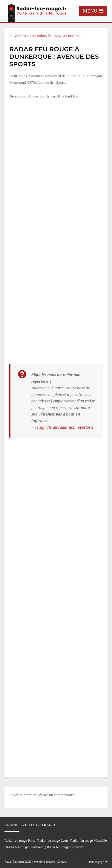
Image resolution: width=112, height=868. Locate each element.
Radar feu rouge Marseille (88, 841)
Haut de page (98, 862)
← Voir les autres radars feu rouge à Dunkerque (46, 36)
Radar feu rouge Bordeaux (65, 847)
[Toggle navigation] (93, 11)
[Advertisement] (56, 163)
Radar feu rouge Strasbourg (25, 847)
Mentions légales (44, 862)
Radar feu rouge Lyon (53, 841)
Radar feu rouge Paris (20, 841)
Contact (62, 862)
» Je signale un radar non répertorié (63, 427)
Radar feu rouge (14, 862)
